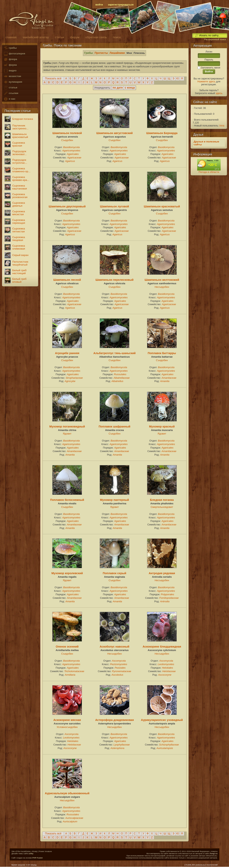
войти (99, 5)
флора (10, 59)
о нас (9, 99)
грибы (10, 48)
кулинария (13, 82)
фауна (10, 65)
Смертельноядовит (162, 507)
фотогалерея (14, 54)
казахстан (12, 76)
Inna (222, 126)
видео (10, 71)
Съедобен (67, 140)
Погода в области (209, 172)
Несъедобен (162, 287)
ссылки (11, 93)
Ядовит (67, 434)
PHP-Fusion (38, 858)
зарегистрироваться (121, 5)
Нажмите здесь (206, 81)
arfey (31, 853)
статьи (10, 88)
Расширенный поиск (215, 39)
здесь (219, 93)
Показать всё (53, 79)
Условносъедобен (67, 727)
